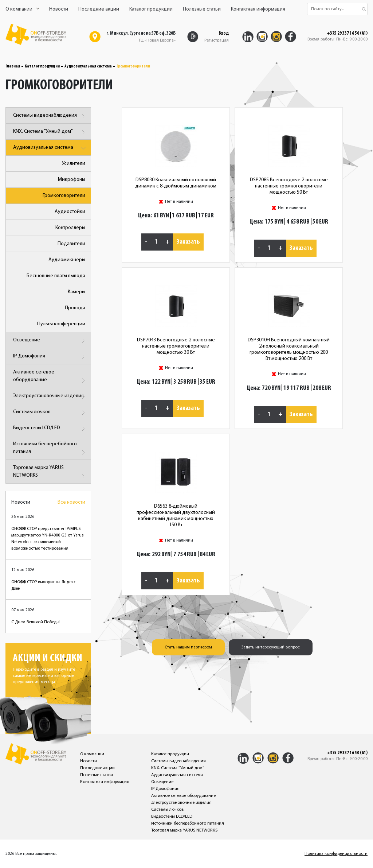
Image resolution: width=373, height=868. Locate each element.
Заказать (188, 242)
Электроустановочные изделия (50, 397)
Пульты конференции (61, 324)
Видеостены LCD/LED (50, 429)
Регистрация (217, 40)
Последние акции (99, 9)
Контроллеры (70, 228)
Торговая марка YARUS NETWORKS (50, 473)
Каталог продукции (151, 9)
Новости (59, 9)
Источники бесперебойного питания (50, 449)
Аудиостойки (70, 212)
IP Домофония (50, 357)
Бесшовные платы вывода (56, 276)
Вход (224, 33)
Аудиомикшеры (67, 260)
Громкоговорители (64, 196)
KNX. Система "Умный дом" (50, 132)
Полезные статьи (202, 9)
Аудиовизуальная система (88, 66)
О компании (22, 9)
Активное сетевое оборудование (50, 377)
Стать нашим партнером (188, 647)
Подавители (71, 244)
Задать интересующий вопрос (271, 647)
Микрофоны (72, 180)
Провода (75, 308)
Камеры (76, 292)
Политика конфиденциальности (336, 854)
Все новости (71, 502)
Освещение (50, 341)
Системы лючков (50, 413)
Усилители (74, 164)
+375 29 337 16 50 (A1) (347, 34)
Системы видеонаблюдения (50, 116)
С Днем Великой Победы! (36, 622)
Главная (13, 66)
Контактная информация (258, 9)
